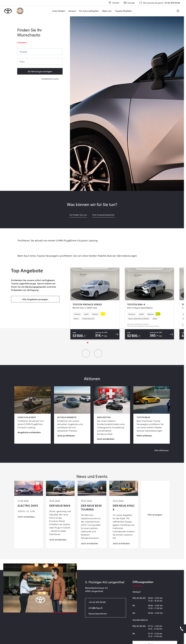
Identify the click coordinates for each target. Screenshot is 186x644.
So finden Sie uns (78, 215)
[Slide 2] (90, 343)
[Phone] (182, 629)
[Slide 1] (88, 343)
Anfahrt (114, 3)
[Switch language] (178, 11)
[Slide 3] (92, 343)
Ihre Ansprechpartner (103, 215)
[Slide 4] (94, 343)
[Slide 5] (96, 343)
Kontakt (129, 3)
